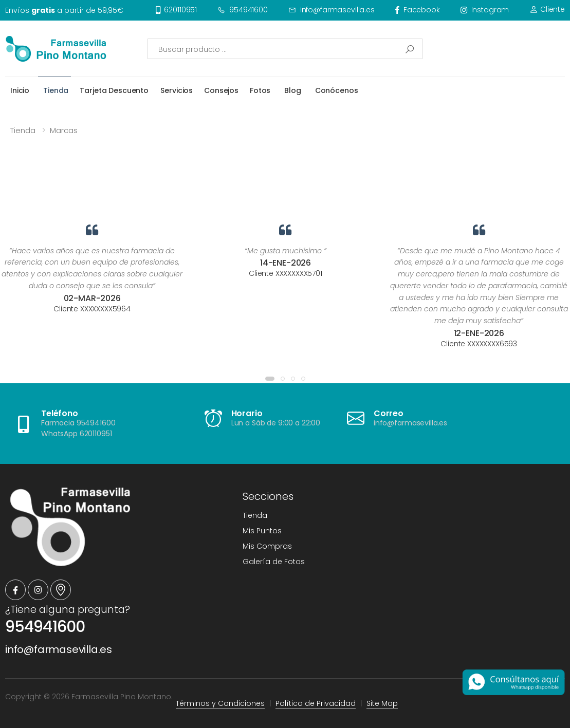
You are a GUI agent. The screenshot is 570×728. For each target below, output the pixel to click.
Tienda (56, 90)
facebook (418, 10)
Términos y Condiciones (220, 703)
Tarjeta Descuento (114, 90)
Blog (292, 90)
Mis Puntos (262, 531)
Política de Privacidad (316, 703)
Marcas (64, 130)
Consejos (221, 90)
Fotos (260, 90)
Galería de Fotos (274, 562)
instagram (485, 10)
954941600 (243, 10)
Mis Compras (267, 546)
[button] (270, 379)
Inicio (20, 90)
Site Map (382, 703)
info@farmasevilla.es (332, 10)
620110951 (177, 10)
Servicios (177, 90)
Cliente (547, 9)
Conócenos (337, 90)
